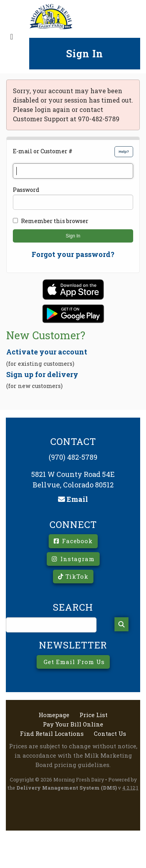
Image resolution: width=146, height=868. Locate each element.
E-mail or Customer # (43, 151)
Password (26, 190)
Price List (93, 715)
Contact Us (110, 734)
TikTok (73, 576)
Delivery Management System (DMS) (67, 788)
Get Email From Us (73, 662)
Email (73, 499)
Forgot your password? (73, 254)
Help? (124, 151)
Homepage (54, 715)
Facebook (73, 541)
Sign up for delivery (42, 374)
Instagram (73, 559)
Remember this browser (55, 221)
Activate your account (47, 352)
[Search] (121, 624)
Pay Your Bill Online (73, 724)
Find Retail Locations (52, 734)
